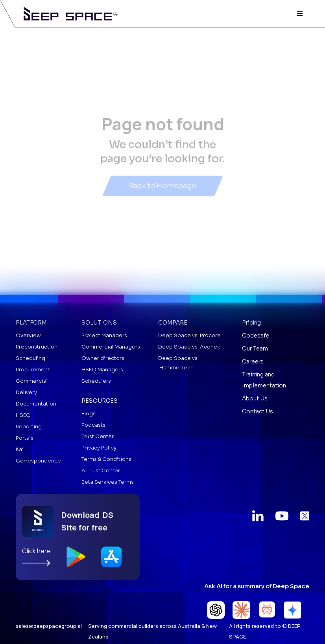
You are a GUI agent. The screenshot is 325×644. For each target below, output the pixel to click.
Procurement (33, 370)
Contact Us (258, 411)
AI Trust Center (101, 471)
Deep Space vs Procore (189, 335)
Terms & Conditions (106, 459)
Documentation (36, 404)
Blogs (89, 414)
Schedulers (96, 381)
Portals (25, 438)
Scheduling (30, 358)
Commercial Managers (111, 347)
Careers (253, 361)
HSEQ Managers (102, 370)
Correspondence (38, 461)
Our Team (255, 349)
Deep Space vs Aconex (189, 347)
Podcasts (93, 425)
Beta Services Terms (108, 482)
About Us (255, 398)
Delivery (26, 392)
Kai (20, 449)
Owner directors (103, 358)
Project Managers (104, 335)
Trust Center (98, 436)
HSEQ (23, 415)
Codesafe (256, 336)
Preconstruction (37, 347)
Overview (28, 335)
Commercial (32, 381)
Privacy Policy (99, 448)
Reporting (29, 427)
